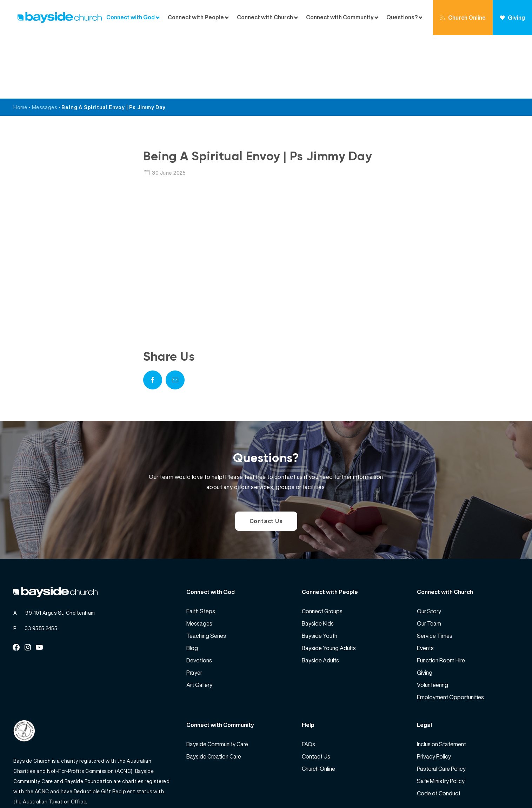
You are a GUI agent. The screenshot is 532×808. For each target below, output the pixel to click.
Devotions (199, 597)
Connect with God (131, 17)
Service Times (435, 572)
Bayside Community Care (217, 681)
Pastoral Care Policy (441, 705)
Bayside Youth (320, 572)
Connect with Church (265, 17)
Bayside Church (51, 787)
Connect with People (196, 17)
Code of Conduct (439, 730)
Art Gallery (199, 621)
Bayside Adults (320, 597)
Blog (192, 585)
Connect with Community (340, 17)
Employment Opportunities (450, 634)
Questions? (402, 17)
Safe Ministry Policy (441, 717)
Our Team (429, 560)
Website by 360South (493, 787)
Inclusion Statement (441, 681)
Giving (512, 18)
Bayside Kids (318, 560)
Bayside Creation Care (214, 693)
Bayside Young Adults (329, 585)
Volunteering (433, 621)
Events (425, 585)
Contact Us (266, 458)
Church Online (463, 18)
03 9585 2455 (41, 565)
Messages (45, 44)
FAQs (308, 681)
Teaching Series (206, 572)
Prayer (194, 609)
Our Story (429, 548)
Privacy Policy (434, 693)
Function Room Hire (441, 597)
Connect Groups (322, 548)
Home (20, 44)
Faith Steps (201, 548)
